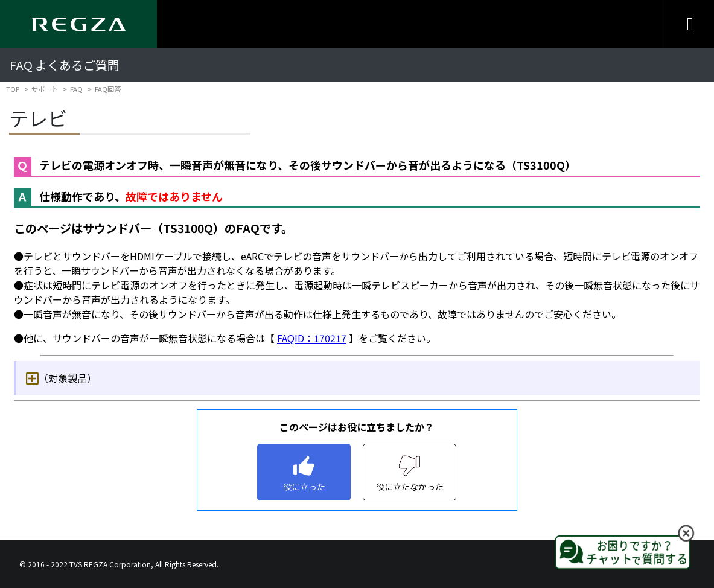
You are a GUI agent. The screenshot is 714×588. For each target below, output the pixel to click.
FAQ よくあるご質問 (65, 65)
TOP (13, 89)
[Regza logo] (78, 24)
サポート (45, 89)
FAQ (76, 89)
